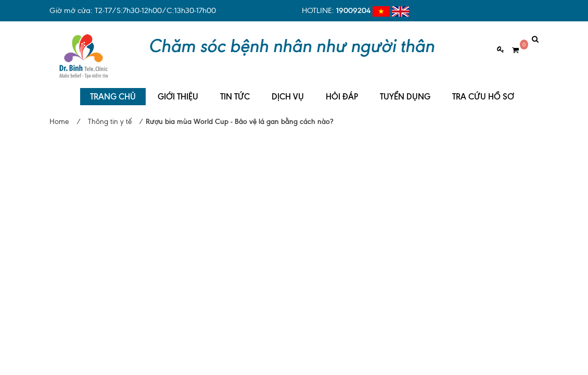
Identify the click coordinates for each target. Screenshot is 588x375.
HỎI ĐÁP (342, 89)
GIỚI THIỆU (178, 89)
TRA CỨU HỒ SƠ (483, 89)
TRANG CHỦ (113, 89)
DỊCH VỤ (288, 89)
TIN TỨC (235, 89)
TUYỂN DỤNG (405, 89)
